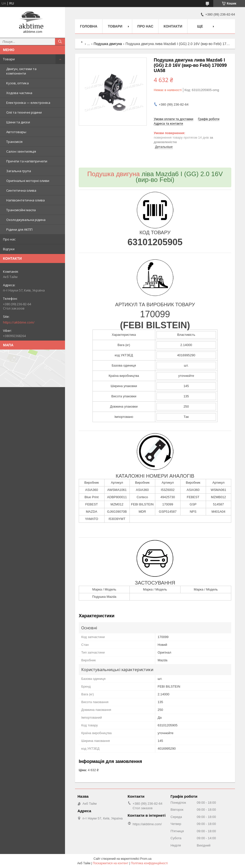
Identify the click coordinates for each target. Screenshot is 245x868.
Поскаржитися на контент (110, 863)
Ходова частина (19, 93)
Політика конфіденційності (149, 863)
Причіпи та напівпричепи (27, 161)
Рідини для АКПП (19, 229)
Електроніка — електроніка (28, 103)
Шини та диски (18, 122)
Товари (9, 59)
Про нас (9, 239)
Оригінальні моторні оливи (28, 181)
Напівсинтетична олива (25, 200)
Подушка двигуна (108, 44)
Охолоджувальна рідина (26, 220)
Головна (89, 26)
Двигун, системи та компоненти (21, 71)
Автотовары (16, 132)
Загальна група (19, 171)
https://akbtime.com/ (19, 322)
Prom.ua (146, 859)
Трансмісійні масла (21, 210)
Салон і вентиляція (21, 151)
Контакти (173, 26)
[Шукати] (60, 42)
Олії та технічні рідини (24, 112)
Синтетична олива (21, 190)
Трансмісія (14, 142)
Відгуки (9, 249)
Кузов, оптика (17, 83)
